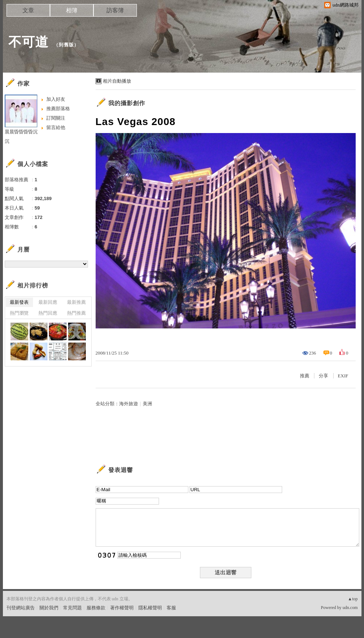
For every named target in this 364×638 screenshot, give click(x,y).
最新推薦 (76, 302)
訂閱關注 (56, 118)
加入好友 (56, 99)
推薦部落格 (58, 109)
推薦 (305, 376)
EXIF (343, 376)
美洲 (147, 404)
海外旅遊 (129, 404)
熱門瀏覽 (19, 313)
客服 (171, 608)
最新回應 (48, 302)
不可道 (28, 42)
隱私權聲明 (150, 608)
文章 (28, 10)
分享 (323, 376)
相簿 (72, 10)
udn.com (350, 608)
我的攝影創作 (127, 103)
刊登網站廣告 (21, 608)
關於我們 (49, 608)
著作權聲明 (122, 608)
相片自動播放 (117, 81)
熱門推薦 (76, 313)
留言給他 (56, 127)
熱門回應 (48, 313)
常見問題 (72, 608)
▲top (353, 599)
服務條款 (96, 608)
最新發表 (19, 302)
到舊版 (66, 45)
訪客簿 (115, 10)
